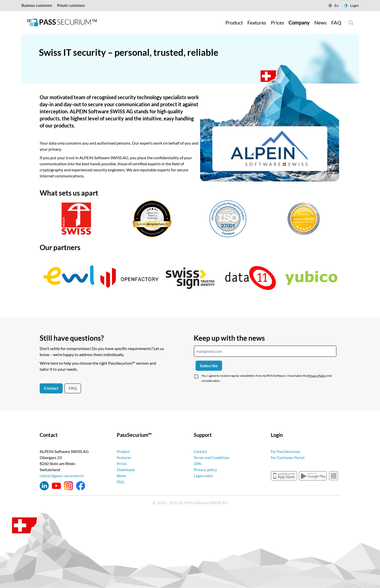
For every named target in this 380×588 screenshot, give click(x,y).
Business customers (37, 5)
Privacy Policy (317, 376)
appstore (284, 476)
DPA (198, 463)
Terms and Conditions (213, 457)
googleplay (313, 476)
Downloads (127, 470)
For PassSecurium (286, 451)
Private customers (71, 5)
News (122, 476)
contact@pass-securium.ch (63, 476)
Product (124, 451)
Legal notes (204, 476)
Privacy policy (206, 470)
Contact (51, 388)
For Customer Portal (289, 457)
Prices (122, 463)
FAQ (73, 388)
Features (124, 457)
